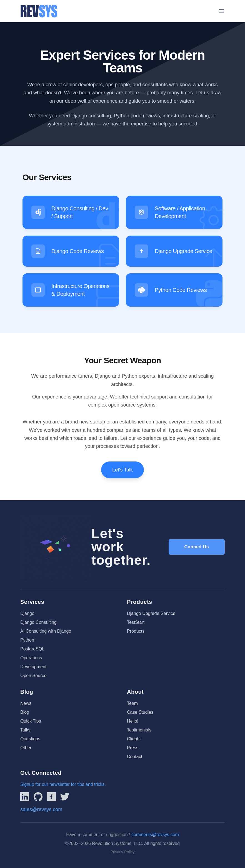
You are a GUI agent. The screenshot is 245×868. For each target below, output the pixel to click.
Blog (25, 712)
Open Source (33, 676)
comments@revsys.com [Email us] (155, 835)
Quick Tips (31, 721)
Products (136, 631)
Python (27, 640)
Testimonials (139, 730)
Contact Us (197, 547)
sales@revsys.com (41, 809)
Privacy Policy (122, 852)
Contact (135, 757)
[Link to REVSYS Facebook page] (51, 797)
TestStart (136, 622)
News (26, 703)
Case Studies (140, 712)
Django (27, 613)
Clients (134, 739)
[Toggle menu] (221, 11)
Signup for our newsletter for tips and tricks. (63, 784)
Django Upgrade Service (151, 613)
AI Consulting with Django (46, 631)
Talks (25, 730)
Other (26, 748)
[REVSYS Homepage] (39, 11)
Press (133, 748)
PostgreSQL (32, 649)
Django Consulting (38, 622)
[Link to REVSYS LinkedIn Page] (25, 797)
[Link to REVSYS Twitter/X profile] (65, 797)
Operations (31, 658)
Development (33, 667)
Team (132, 703)
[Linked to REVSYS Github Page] (38, 797)
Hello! (133, 721)
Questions (30, 739)
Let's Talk (122, 470)
